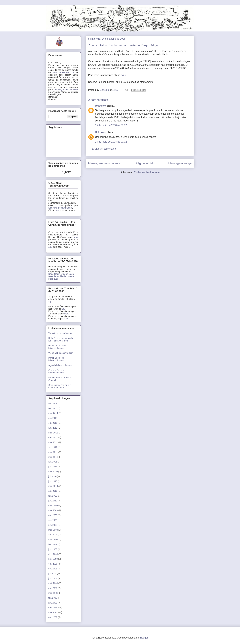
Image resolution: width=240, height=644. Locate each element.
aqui (123, 75)
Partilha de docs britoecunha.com (56, 359)
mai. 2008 (53, 583)
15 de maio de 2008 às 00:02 (111, 125)
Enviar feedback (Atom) (147, 172)
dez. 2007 (53, 607)
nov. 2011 (53, 442)
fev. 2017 (53, 404)
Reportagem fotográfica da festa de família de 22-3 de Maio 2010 (61, 276)
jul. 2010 (52, 476)
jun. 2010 (53, 481)
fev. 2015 (53, 408)
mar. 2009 (53, 539)
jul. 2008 (52, 574)
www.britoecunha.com (63, 72)
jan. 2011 (53, 467)
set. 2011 (53, 447)
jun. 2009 (53, 525)
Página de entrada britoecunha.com (57, 347)
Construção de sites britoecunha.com (58, 372)
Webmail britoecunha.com (61, 353)
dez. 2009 (53, 506)
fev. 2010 (53, 496)
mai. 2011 (53, 452)
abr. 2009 (53, 535)
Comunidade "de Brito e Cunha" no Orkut (60, 386)
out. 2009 (53, 515)
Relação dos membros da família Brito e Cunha (61, 339)
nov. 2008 (53, 559)
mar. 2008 (53, 593)
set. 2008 (53, 569)
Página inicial (144, 163)
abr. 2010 (53, 491)
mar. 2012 (53, 433)
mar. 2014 (53, 413)
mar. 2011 (53, 457)
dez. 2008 (53, 554)
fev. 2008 (53, 598)
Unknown (101, 106)
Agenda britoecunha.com (60, 365)
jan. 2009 (53, 549)
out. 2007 (53, 617)
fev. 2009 (53, 544)
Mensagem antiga (180, 163)
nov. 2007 (53, 612)
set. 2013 (53, 418)
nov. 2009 (53, 510)
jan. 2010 (53, 501)
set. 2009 (53, 520)
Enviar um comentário (104, 149)
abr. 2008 (53, 588)
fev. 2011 (53, 462)
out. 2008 (53, 564)
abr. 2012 (53, 428)
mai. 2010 (53, 486)
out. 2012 (53, 423)
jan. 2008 (53, 603)
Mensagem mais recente (104, 163)
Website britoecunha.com (60, 333)
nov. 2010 (53, 472)
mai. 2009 (53, 530)
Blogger (144, 638)
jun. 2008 (53, 578)
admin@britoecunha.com (66, 90)
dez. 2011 (53, 437)
